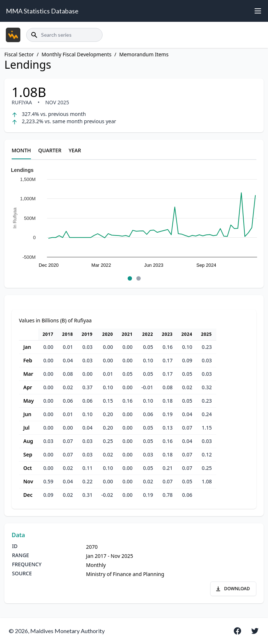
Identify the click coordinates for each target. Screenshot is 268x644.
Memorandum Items (144, 54)
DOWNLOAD (233, 589)
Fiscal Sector (19, 54)
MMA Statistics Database (42, 11)
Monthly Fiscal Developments (76, 54)
